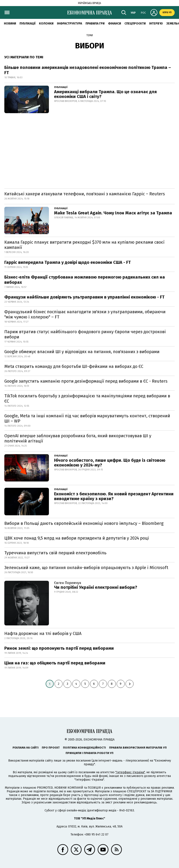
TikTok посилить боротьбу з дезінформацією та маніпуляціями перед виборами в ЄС (87, 398)
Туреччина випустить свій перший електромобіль (55, 553)
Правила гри (95, 24)
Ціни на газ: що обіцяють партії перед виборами (55, 663)
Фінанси (114, 24)
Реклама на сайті (26, 748)
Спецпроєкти (135, 24)
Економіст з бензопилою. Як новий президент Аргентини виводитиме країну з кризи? (114, 496)
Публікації (27, 24)
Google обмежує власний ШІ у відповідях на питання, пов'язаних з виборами (82, 352)
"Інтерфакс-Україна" (130, 772)
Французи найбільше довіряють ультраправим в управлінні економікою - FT (84, 297)
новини (10, 24)
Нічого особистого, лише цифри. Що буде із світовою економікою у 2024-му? (110, 463)
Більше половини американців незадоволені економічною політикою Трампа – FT (88, 70)
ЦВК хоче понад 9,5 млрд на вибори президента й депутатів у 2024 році (77, 538)
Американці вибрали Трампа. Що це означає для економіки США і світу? (105, 94)
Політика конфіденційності (84, 748)
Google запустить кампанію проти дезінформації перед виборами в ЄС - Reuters (86, 381)
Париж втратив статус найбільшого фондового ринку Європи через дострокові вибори (85, 334)
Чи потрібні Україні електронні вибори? (96, 587)
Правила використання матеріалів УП (138, 748)
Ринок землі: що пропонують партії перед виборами (59, 648)
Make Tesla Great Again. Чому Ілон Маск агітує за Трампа (113, 213)
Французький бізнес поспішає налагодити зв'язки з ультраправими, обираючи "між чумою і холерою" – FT (85, 314)
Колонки (46, 24)
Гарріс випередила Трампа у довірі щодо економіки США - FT (68, 262)
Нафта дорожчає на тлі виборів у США (43, 633)
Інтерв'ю (156, 24)
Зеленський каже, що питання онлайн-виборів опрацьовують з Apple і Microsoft (86, 568)
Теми (90, 35)
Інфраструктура (69, 24)
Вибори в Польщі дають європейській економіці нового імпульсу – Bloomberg (84, 523)
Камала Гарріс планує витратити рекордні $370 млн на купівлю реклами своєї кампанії (84, 245)
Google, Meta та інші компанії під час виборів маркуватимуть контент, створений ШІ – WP (87, 418)
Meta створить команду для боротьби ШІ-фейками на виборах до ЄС (74, 366)
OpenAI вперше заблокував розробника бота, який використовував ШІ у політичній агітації (78, 438)
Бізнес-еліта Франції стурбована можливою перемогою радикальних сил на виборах (85, 280)
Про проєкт (51, 748)
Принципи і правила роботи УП (89, 753)
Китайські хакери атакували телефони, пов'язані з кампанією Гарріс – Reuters (85, 194)
